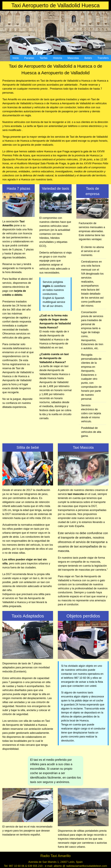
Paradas (29, 58)
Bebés (88, 58)
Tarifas (43, 58)
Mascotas (73, 58)
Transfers (103, 58)
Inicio (16, 58)
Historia (58, 58)
